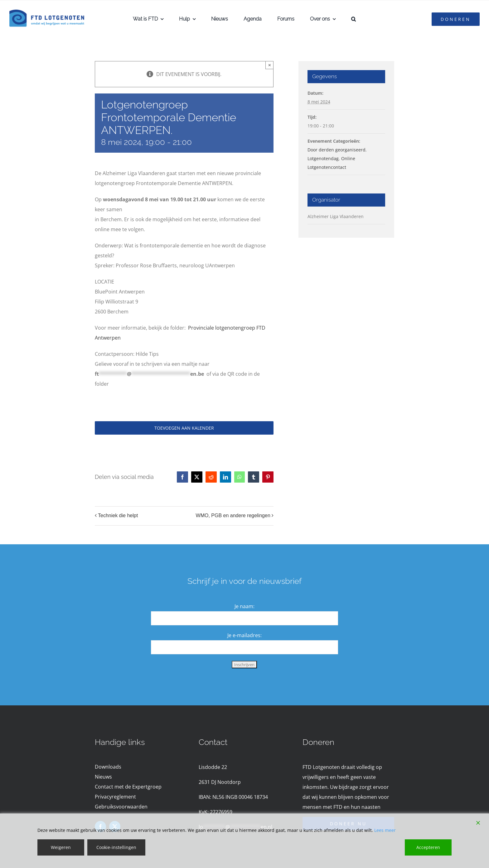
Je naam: (244, 606)
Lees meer (385, 830)
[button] (353, 19)
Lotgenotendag (323, 158)
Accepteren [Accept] (428, 847)
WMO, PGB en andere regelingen (233, 515)
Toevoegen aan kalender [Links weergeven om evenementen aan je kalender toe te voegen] (184, 428)
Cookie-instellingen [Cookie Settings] (116, 847)
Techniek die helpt (118, 515)
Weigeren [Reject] (61, 847)
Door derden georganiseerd (336, 150)
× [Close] (270, 65)
